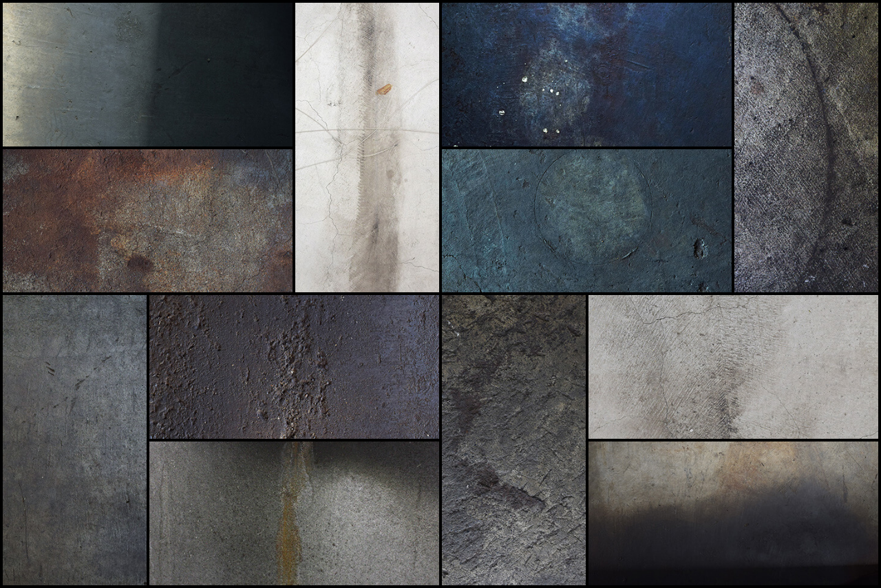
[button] (148, 75)
